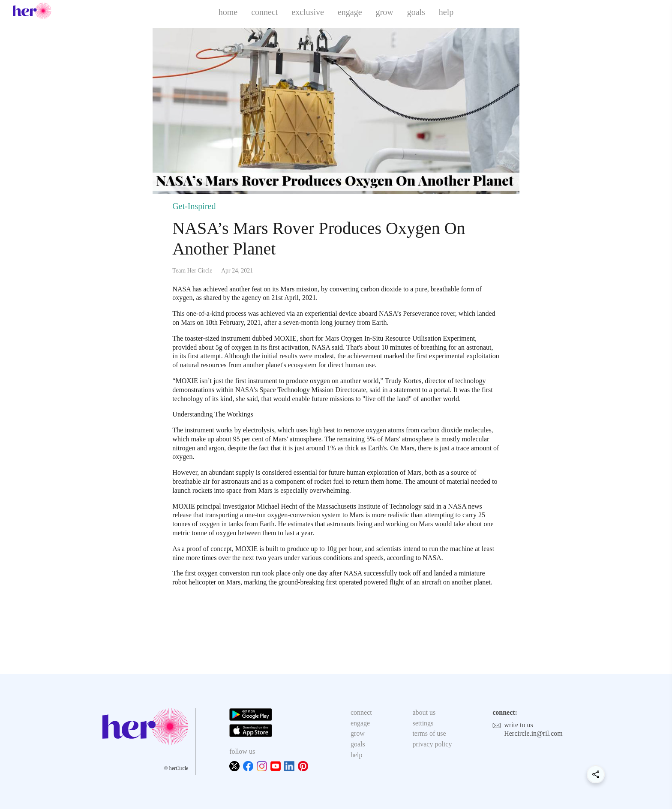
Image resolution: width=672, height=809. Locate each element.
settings (423, 723)
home (228, 12)
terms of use (429, 733)
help (446, 12)
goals (416, 12)
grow (385, 12)
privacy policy (432, 744)
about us (424, 712)
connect (264, 12)
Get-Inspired (194, 206)
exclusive (308, 12)
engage (350, 12)
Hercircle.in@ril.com (533, 733)
